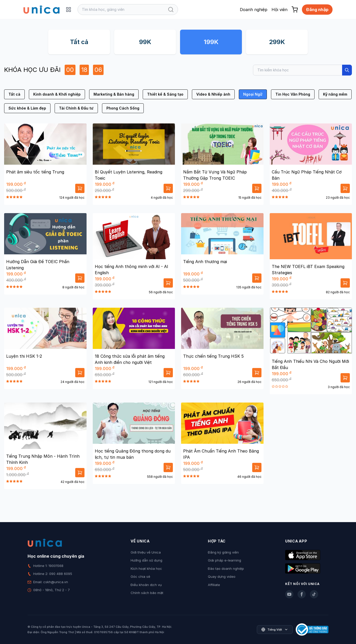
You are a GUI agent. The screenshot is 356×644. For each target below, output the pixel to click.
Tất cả (79, 42)
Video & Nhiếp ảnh (213, 94)
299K (277, 42)
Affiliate (214, 585)
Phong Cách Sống (123, 108)
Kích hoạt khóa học (146, 568)
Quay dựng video (222, 576)
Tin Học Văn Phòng (293, 94)
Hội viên (279, 10)
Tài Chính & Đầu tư (76, 108)
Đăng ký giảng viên (223, 552)
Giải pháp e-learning (224, 560)
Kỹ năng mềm (335, 94)
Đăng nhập (317, 10)
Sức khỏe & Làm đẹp (27, 108)
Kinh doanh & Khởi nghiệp (57, 94)
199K (211, 42)
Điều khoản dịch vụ (146, 585)
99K (145, 42)
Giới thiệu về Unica (146, 552)
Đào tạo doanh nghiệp (226, 568)
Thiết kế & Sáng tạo (165, 94)
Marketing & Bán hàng (114, 94)
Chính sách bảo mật (147, 593)
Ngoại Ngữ (253, 94)
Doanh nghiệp (254, 10)
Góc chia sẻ (140, 576)
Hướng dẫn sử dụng (146, 560)
